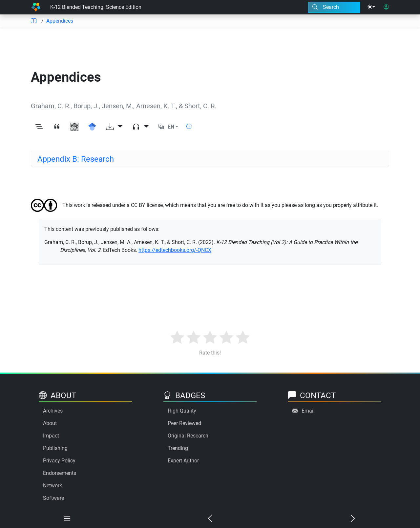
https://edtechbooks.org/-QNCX (175, 250)
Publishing (55, 448)
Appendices (60, 21)
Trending (178, 448)
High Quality (182, 411)
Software (53, 498)
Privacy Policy (59, 461)
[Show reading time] (189, 126)
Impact (51, 436)
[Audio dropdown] (140, 127)
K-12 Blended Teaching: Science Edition (96, 7)
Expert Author (183, 461)
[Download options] (114, 127)
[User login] (386, 7)
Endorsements (60, 473)
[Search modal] (334, 7)
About (50, 423)
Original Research (188, 436)
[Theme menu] (371, 7)
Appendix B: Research (76, 159)
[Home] (36, 7)
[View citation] (57, 127)
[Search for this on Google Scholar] (92, 127)
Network (52, 486)
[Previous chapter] (210, 519)
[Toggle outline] (39, 127)
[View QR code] (74, 127)
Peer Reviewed (184, 423)
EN (171, 127)
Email (308, 411)
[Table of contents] (33, 21)
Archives (53, 411)
